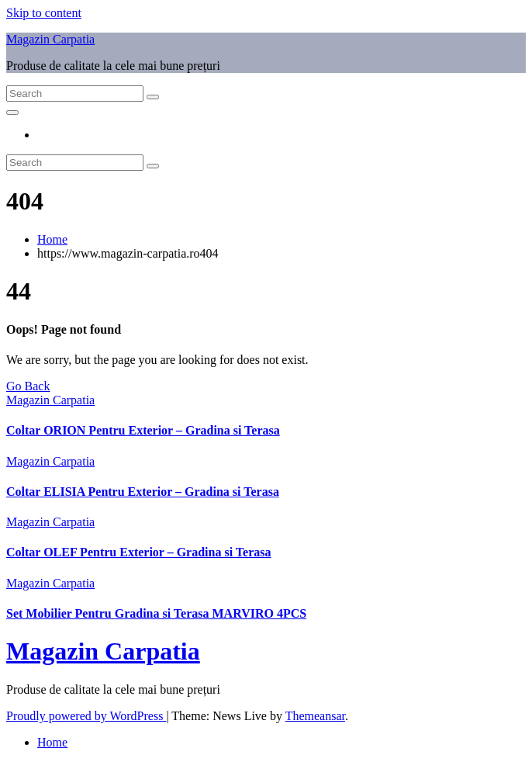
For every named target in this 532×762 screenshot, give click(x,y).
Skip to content (44, 13)
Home (52, 239)
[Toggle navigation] (12, 113)
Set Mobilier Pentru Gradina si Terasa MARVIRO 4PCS (156, 613)
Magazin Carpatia (50, 39)
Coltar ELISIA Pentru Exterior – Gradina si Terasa (143, 492)
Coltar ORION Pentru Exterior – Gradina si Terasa (143, 430)
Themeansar (315, 716)
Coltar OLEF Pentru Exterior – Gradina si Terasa (138, 552)
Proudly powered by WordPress (86, 716)
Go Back (28, 386)
